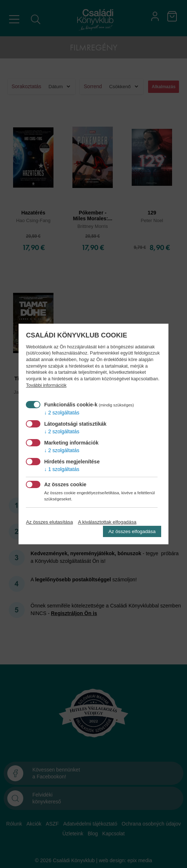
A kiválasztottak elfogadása (107, 522)
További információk (46, 385)
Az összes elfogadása (132, 531)
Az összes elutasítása (49, 522)
